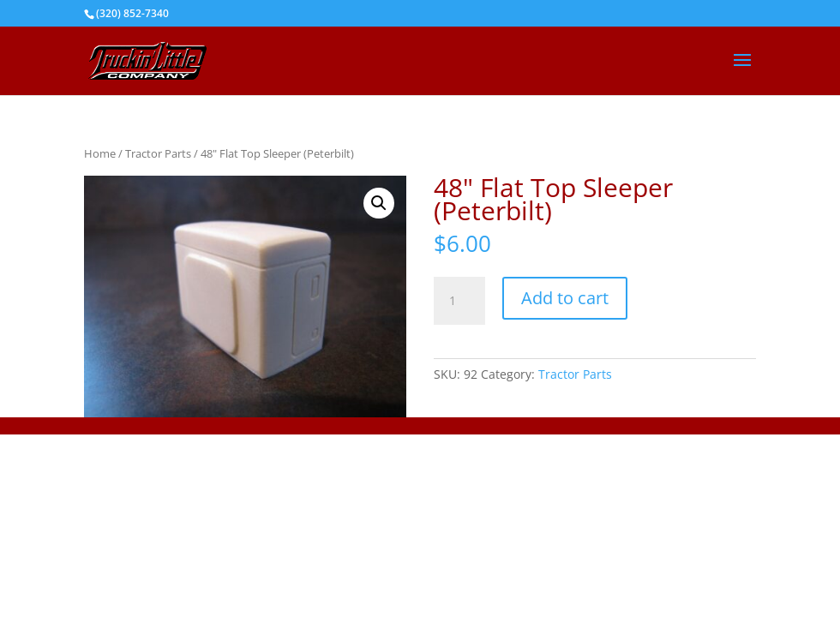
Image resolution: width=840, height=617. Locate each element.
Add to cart (565, 298)
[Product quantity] (459, 301)
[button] (379, 203)
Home (100, 153)
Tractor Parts (158, 153)
